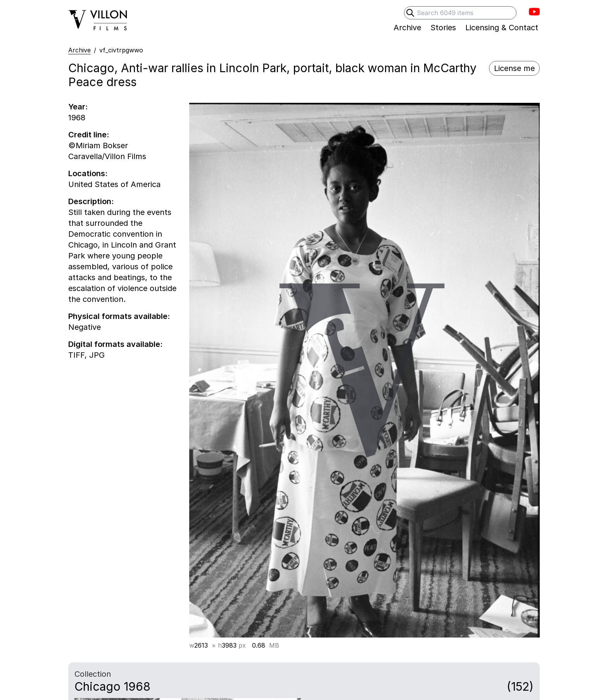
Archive (79, 50)
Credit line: (89, 135)
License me (514, 68)
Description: (91, 201)
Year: (78, 107)
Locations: (88, 173)
